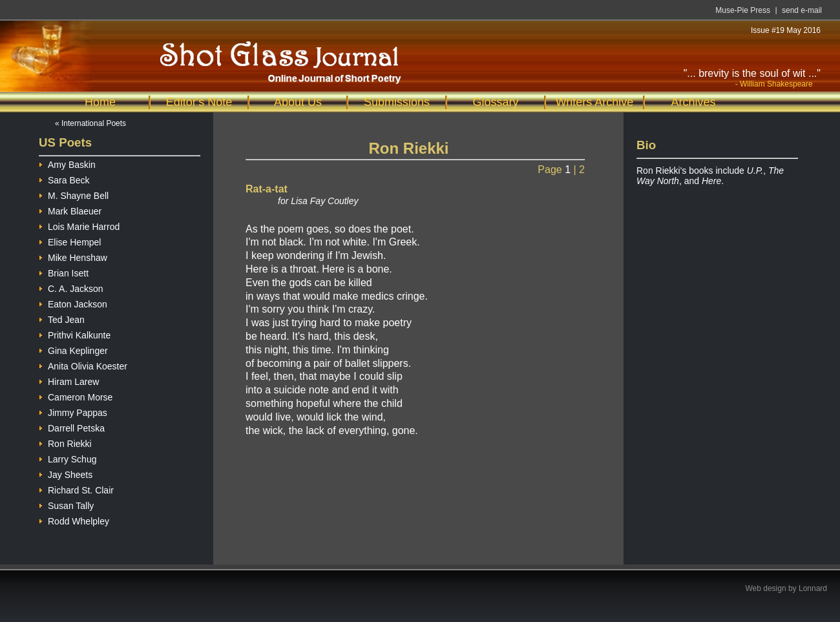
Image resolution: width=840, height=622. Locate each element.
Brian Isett (64, 272)
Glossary (495, 102)
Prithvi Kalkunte (75, 334)
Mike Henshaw (73, 256)
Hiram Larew (69, 380)
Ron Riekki (65, 442)
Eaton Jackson (73, 303)
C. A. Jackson (71, 287)
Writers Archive (595, 102)
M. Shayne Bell (74, 194)
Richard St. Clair (76, 489)
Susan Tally (66, 504)
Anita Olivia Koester (83, 365)
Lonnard (813, 588)
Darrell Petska (72, 427)
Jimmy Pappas (73, 411)
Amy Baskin (67, 163)
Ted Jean (62, 318)
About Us (298, 102)
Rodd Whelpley (74, 520)
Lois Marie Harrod (79, 225)
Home (100, 102)
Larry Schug (68, 458)
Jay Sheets (66, 473)
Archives (693, 102)
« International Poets (90, 123)
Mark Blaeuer (70, 210)
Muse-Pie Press (743, 10)
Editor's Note (199, 102)
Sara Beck (64, 179)
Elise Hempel (70, 241)
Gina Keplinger (73, 349)
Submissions (397, 102)
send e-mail (802, 10)
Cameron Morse (76, 396)
